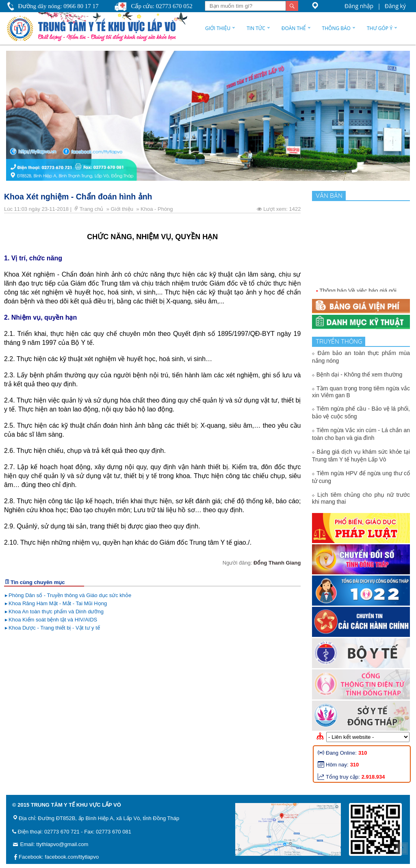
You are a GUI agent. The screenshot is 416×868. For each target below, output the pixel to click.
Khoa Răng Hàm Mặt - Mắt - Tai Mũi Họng (58, 603)
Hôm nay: (337, 765)
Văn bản (331, 196)
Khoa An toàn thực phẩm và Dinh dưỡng (56, 611)
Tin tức (256, 28)
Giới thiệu (218, 28)
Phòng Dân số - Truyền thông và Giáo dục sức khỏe (70, 595)
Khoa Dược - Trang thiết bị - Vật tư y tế (54, 628)
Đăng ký (395, 6)
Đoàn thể (294, 28)
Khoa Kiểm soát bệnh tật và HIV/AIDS (53, 620)
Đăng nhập (359, 6)
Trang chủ (92, 209)
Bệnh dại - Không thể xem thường (360, 374)
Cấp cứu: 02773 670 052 (161, 6)
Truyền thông (340, 341)
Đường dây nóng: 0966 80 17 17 (58, 6)
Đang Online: (341, 753)
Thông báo (336, 28)
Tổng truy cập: (343, 777)
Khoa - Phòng (157, 209)
